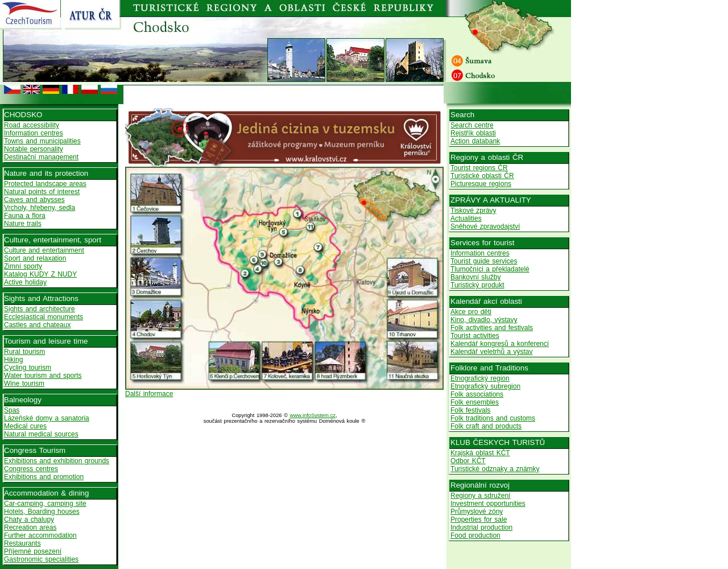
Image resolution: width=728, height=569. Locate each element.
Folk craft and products (486, 426)
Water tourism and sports (43, 376)
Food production (475, 535)
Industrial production (481, 527)
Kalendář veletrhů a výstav (491, 352)
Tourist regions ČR (479, 168)
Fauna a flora (25, 216)
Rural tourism (24, 352)
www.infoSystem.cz (313, 415)
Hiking (13, 360)
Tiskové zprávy (473, 211)
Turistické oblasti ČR (482, 176)
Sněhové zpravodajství (485, 226)
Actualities (466, 218)
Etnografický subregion (485, 386)
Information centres (34, 133)
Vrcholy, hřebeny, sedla (40, 208)
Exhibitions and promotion (44, 477)
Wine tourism (24, 384)
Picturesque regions (481, 184)
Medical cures (25, 426)
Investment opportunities (488, 504)
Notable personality (34, 149)
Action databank (475, 141)
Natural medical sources (41, 434)
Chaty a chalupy (29, 519)
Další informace (149, 394)
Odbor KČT (468, 461)
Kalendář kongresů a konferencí (500, 344)
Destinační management (41, 157)
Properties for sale (479, 519)
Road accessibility (32, 125)
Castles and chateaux (37, 325)
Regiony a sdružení (480, 496)
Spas (12, 410)
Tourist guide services (484, 261)
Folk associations (477, 394)
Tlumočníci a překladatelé (490, 269)
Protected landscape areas (45, 184)
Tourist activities (475, 336)
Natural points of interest (42, 192)
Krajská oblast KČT (480, 453)
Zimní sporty (23, 266)
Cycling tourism (28, 368)
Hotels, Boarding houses (42, 512)
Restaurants (22, 543)
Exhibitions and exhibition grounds (57, 461)
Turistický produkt (477, 285)
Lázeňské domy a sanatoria (47, 418)
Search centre (472, 125)
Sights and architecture (40, 309)
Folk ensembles (475, 402)
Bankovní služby (475, 277)
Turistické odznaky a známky (495, 469)
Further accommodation (40, 535)
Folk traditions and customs (493, 418)
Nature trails (23, 224)
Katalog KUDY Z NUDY (40, 274)
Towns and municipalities (42, 141)
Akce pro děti (471, 312)
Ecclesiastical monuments (44, 317)
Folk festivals (470, 410)
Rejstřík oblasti (473, 133)
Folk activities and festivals (492, 328)
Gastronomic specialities (41, 559)
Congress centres (31, 469)
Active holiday (25, 282)
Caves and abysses (34, 200)
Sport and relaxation (35, 258)
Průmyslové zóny (477, 512)
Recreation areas (30, 527)
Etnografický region (480, 378)
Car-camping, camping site (45, 504)
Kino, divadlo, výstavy (484, 320)
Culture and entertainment (44, 250)
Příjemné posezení (33, 551)
